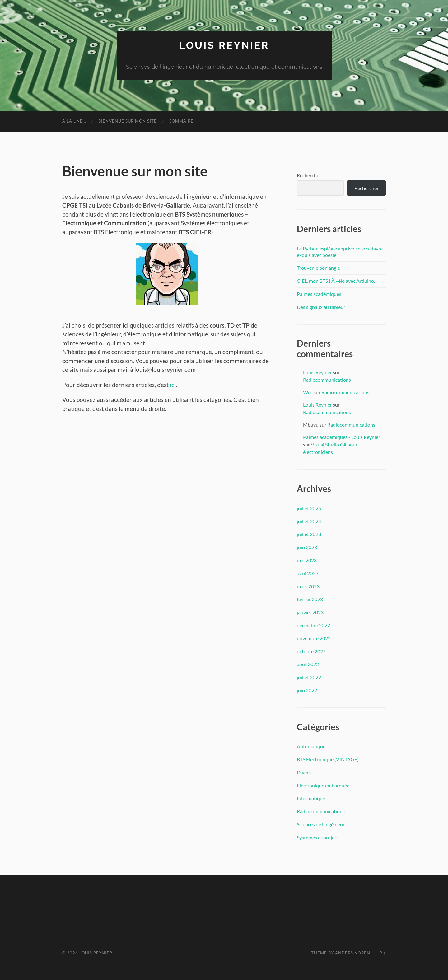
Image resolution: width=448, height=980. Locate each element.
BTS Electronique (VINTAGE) (328, 759)
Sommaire (181, 121)
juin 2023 (307, 547)
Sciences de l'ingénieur (321, 824)
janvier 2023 (310, 612)
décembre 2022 (313, 625)
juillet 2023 (309, 534)
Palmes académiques (319, 294)
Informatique (311, 798)
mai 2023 (307, 560)
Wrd (308, 392)
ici (173, 385)
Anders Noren (353, 953)
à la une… (74, 121)
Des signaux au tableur (321, 307)
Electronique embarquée (323, 785)
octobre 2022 (311, 651)
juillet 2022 (309, 677)
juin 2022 (307, 690)
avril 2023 (308, 573)
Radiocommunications (327, 380)
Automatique (311, 746)
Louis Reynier (224, 45)
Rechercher (309, 175)
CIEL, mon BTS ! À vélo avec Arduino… (337, 281)
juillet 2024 (309, 521)
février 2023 (310, 599)
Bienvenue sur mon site (128, 121)
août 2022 (308, 664)
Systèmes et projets (318, 837)
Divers (304, 772)
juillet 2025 (309, 508)
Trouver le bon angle (318, 268)
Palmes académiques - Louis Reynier (342, 437)
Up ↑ (381, 953)
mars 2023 (308, 586)
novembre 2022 (314, 638)
